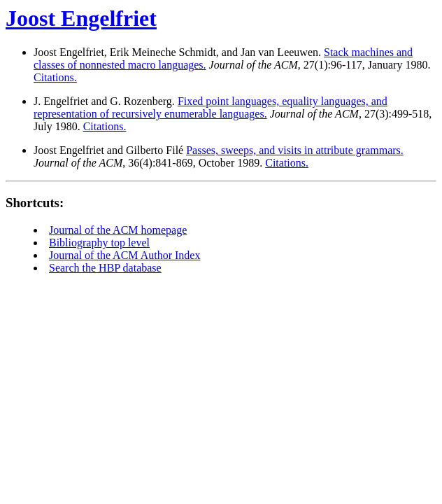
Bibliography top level (99, 243)
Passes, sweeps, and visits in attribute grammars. (295, 150)
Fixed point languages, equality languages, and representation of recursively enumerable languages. (211, 107)
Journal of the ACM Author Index (124, 255)
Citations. (55, 77)
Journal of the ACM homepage (118, 230)
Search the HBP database (105, 268)
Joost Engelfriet (81, 18)
